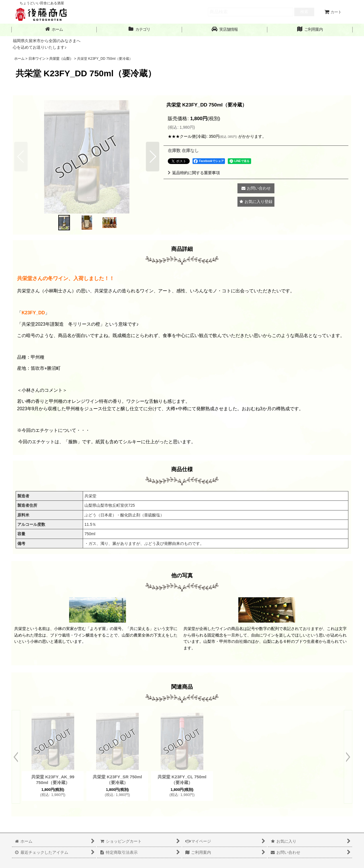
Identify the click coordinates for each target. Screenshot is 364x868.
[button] (225, 29)
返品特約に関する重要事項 (194, 173)
